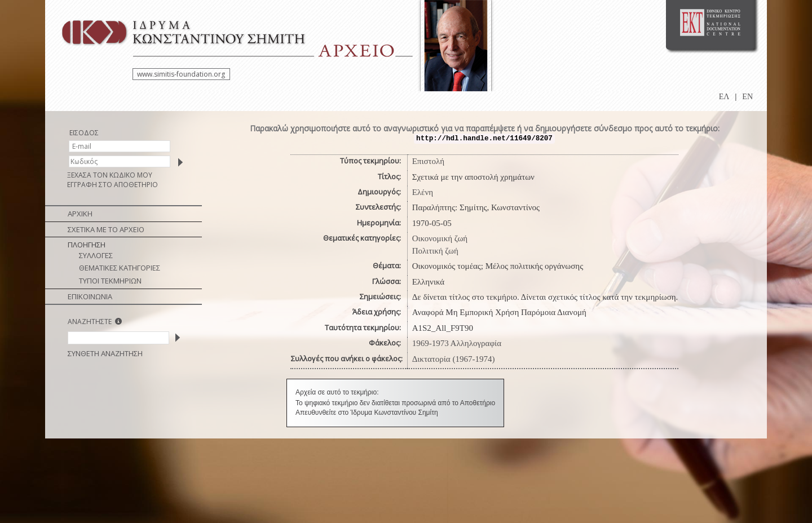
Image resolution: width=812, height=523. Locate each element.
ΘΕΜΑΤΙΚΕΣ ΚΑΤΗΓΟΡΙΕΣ (120, 268)
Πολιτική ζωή (435, 251)
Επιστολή (428, 161)
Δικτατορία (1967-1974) (454, 359)
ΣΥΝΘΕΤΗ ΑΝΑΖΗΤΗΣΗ (105, 353)
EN (747, 97)
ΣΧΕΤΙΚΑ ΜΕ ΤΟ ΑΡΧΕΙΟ (106, 229)
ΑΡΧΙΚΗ (80, 214)
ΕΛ (724, 97)
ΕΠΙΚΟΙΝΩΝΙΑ (90, 296)
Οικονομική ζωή (440, 238)
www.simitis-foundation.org (181, 74)
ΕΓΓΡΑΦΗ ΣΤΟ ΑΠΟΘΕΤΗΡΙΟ (112, 185)
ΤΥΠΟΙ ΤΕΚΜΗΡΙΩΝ (110, 281)
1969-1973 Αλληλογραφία (457, 343)
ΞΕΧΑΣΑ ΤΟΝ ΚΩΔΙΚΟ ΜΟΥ (110, 175)
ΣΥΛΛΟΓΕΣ (96, 255)
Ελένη (423, 192)
